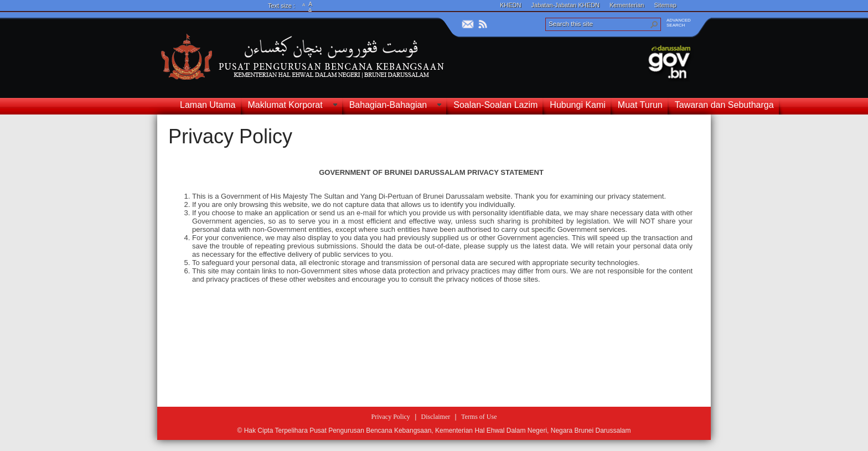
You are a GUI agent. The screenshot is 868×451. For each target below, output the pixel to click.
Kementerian (627, 5)
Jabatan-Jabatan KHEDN (566, 5)
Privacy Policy (230, 136)
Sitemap (665, 5)
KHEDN (511, 5)
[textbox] (431, 278)
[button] (654, 24)
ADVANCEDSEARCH (679, 23)
